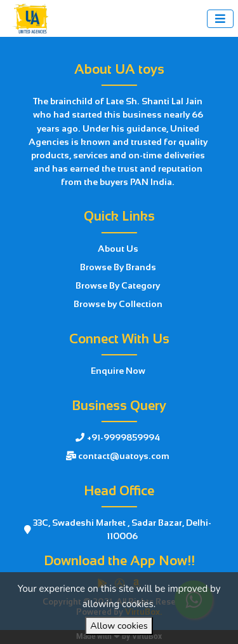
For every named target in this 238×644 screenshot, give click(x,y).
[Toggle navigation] (220, 19)
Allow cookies (119, 626)
